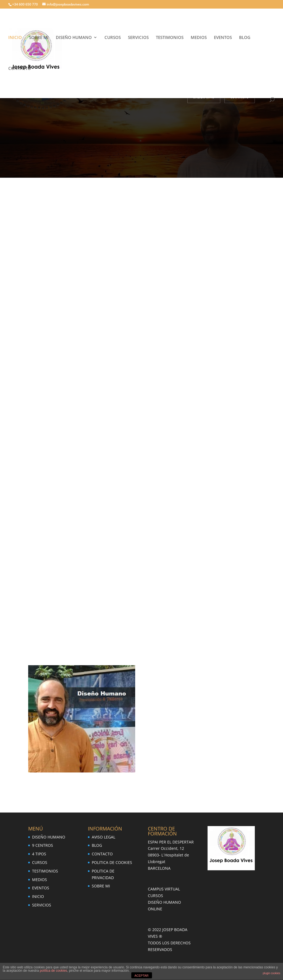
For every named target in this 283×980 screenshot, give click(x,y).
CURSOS (113, 38)
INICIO (15, 38)
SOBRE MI (39, 38)
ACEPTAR (141, 976)
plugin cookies (272, 973)
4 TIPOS (39, 854)
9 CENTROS (43, 845)
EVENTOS (223, 38)
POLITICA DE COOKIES (112, 862)
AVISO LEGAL (103, 837)
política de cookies (53, 971)
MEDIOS (199, 38)
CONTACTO (20, 69)
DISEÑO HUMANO (74, 38)
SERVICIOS (138, 38)
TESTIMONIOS (170, 38)
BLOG (245, 38)
